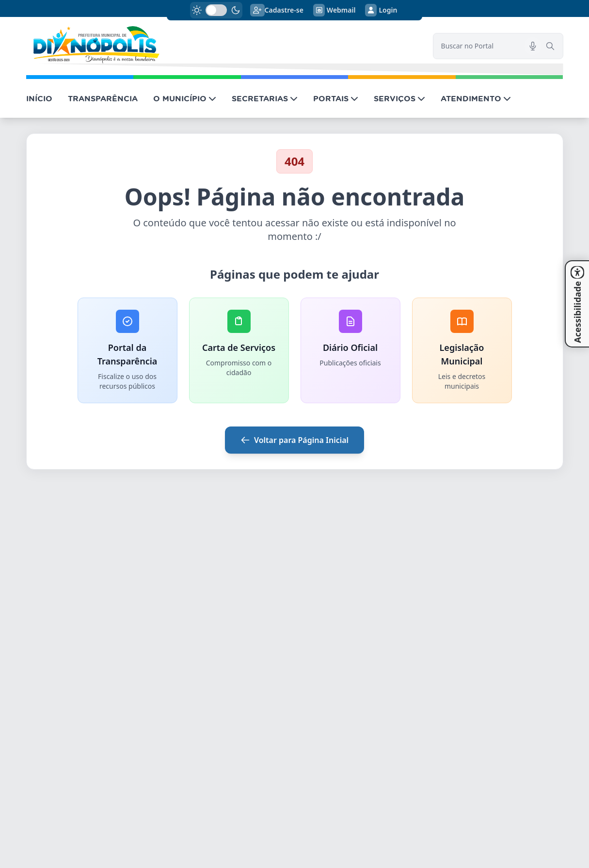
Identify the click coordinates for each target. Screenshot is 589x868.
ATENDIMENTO (476, 98)
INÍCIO (39, 98)
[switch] (216, 10)
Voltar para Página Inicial (294, 440)
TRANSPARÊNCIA (103, 98)
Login (381, 10)
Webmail (334, 10)
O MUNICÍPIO (185, 98)
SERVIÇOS (399, 98)
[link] (224, 45)
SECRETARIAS (265, 98)
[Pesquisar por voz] (533, 46)
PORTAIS (336, 98)
